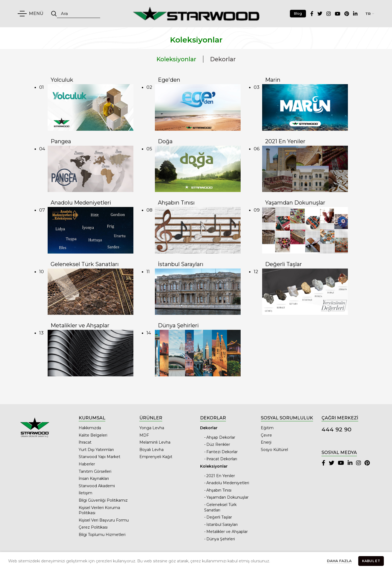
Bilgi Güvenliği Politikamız (103, 500)
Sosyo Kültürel (274, 450)
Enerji (266, 442)
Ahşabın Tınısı (219, 490)
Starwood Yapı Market (99, 457)
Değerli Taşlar (219, 517)
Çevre (266, 435)
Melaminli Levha (155, 442)
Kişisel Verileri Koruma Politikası (99, 510)
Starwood (186, 562)
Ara (54, 14)
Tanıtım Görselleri (95, 471)
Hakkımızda (90, 428)
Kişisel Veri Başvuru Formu (104, 520)
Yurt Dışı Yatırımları (96, 450)
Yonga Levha (152, 428)
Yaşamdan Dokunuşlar (227, 497)
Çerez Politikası (93, 527)
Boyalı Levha (151, 450)
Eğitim (267, 428)
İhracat (85, 442)
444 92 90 (336, 429)
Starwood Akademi (97, 486)
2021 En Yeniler (221, 476)
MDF (144, 435)
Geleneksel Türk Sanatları (220, 507)
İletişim (85, 493)
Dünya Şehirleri (221, 539)
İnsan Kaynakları (94, 478)
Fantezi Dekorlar (222, 452)
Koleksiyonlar (176, 59)
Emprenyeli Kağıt (156, 457)
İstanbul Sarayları (222, 525)
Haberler (87, 464)
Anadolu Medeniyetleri (228, 483)
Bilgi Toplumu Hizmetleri (102, 535)
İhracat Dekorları (222, 459)
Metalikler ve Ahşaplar (227, 532)
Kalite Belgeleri (93, 435)
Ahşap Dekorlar (221, 437)
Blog (298, 13)
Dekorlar (223, 59)
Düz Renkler (218, 444)
